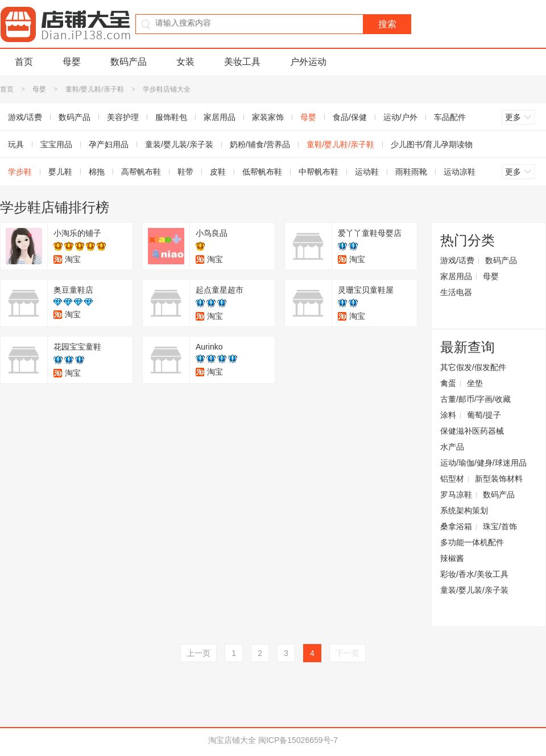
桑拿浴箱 (456, 526)
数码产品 (129, 62)
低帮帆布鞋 (262, 172)
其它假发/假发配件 (473, 367)
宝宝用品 (56, 144)
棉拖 (97, 172)
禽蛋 (448, 383)
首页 (24, 62)
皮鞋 (218, 172)
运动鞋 (367, 172)
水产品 (452, 447)
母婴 (72, 62)
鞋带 (185, 172)
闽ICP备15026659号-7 (298, 740)
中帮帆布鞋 (318, 172)
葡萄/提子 (484, 415)
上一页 (198, 653)
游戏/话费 (457, 260)
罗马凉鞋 (456, 495)
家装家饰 (268, 117)
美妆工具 (242, 62)
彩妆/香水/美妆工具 (474, 574)
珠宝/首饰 (500, 526)
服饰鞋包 (171, 117)
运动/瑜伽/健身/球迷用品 (483, 463)
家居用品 (220, 117)
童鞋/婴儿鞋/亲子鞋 (95, 89)
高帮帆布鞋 (141, 172)
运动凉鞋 (460, 172)
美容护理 (123, 117)
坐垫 (475, 383)
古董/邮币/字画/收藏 (475, 399)
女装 (185, 62)
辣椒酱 (452, 558)
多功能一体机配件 (472, 542)
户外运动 (308, 62)
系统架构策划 (464, 510)
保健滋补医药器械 (472, 431)
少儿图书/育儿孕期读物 (432, 144)
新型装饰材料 (499, 479)
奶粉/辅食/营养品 (260, 144)
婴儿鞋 (60, 172)
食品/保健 (350, 117)
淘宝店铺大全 (232, 740)
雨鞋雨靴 (411, 172)
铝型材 (452, 479)
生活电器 (456, 292)
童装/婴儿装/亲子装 (179, 144)
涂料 (448, 415)
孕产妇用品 (109, 144)
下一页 (348, 653)
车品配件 (450, 117)
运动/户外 (400, 117)
